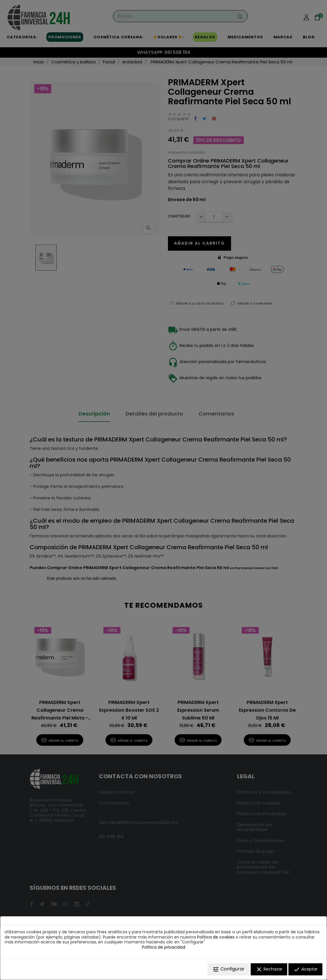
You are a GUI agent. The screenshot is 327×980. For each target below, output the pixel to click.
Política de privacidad (164, 947)
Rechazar (269, 969)
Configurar (228, 969)
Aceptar (305, 969)
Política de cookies (216, 937)
